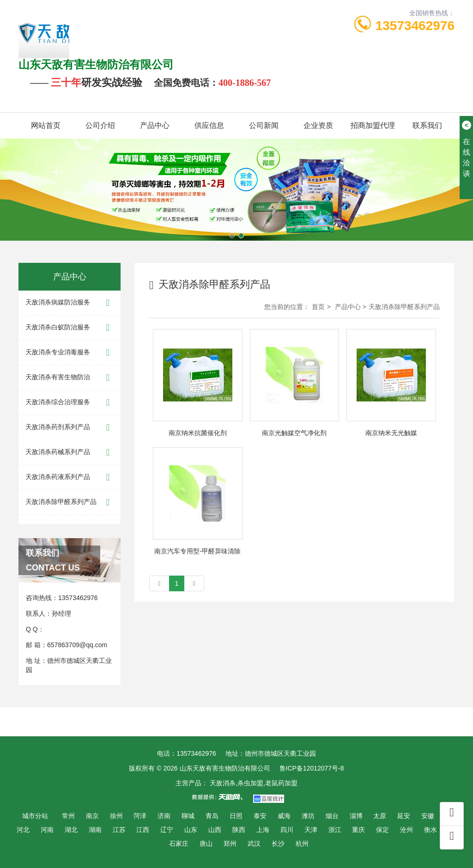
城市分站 (35, 816)
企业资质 (318, 125)
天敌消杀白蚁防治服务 (70, 328)
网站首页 (46, 125)
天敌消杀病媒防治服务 (70, 303)
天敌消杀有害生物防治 (70, 378)
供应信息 (209, 125)
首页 (318, 307)
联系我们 (427, 125)
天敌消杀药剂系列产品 (70, 428)
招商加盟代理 (373, 125)
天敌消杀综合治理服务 (70, 403)
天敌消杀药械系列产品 (70, 452)
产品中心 (155, 125)
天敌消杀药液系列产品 (70, 477)
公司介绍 (100, 125)
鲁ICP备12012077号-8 (312, 768)
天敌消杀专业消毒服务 (70, 353)
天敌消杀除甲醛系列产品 (70, 502)
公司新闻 (264, 125)
